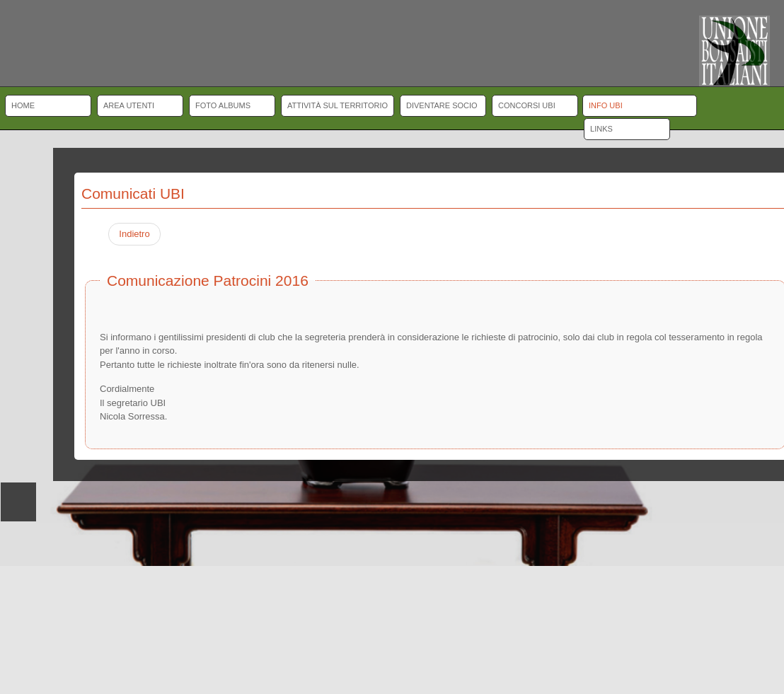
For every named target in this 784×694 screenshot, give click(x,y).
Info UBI (606, 105)
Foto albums (223, 105)
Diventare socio (442, 105)
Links (601, 129)
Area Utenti (129, 105)
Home (23, 105)
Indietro (134, 234)
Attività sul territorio (338, 105)
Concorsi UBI (527, 105)
